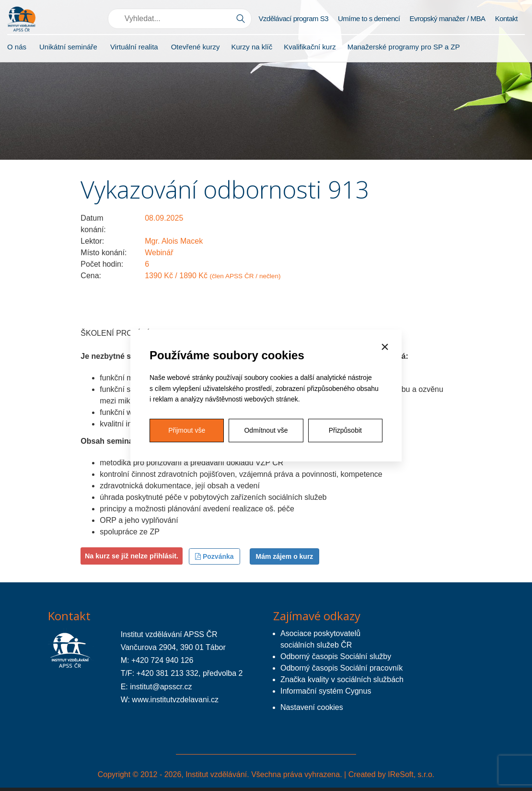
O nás (17, 47)
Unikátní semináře (68, 47)
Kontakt (506, 18)
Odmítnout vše (266, 430)
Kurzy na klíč (252, 47)
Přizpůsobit (345, 430)
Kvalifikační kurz (310, 47)
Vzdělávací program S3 (294, 18)
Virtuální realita (134, 47)
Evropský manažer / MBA (447, 18)
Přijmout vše (187, 430)
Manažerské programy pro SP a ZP (404, 47)
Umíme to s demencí (369, 18)
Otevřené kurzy (196, 47)
